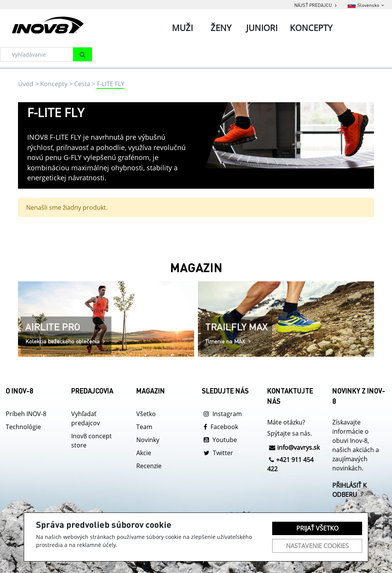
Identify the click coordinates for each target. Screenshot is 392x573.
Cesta (82, 84)
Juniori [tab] (262, 28)
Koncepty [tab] (311, 28)
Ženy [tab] (221, 28)
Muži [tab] (182, 28)
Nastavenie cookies (317, 546)
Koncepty (54, 84)
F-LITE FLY (111, 84)
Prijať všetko (317, 528)
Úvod (26, 84)
